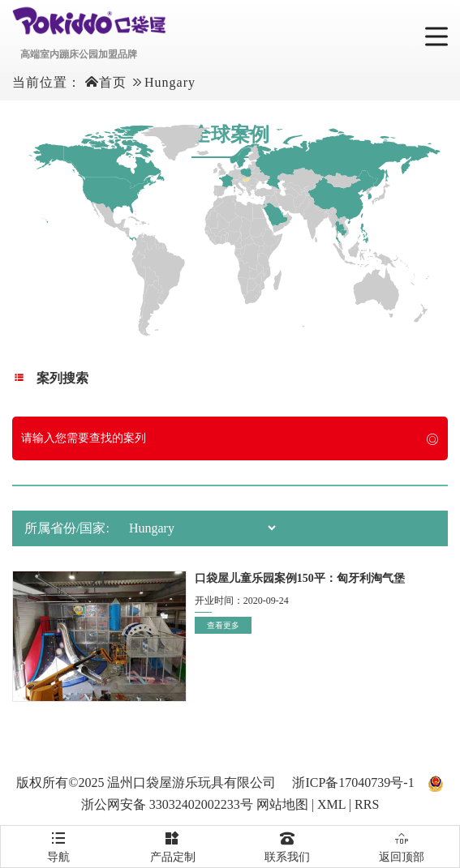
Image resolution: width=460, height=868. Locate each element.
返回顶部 (402, 844)
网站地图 (282, 804)
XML (331, 804)
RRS (367, 804)
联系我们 (288, 844)
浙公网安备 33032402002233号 (167, 804)
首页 (113, 82)
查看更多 (223, 625)
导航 (58, 844)
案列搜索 (50, 378)
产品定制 (172, 844)
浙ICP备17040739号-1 (353, 782)
